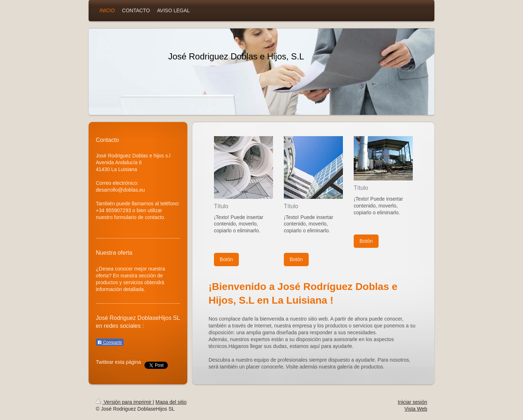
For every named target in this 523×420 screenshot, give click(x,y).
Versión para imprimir (124, 402)
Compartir (110, 343)
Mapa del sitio (171, 402)
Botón (226, 259)
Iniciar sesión (412, 402)
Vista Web (416, 409)
